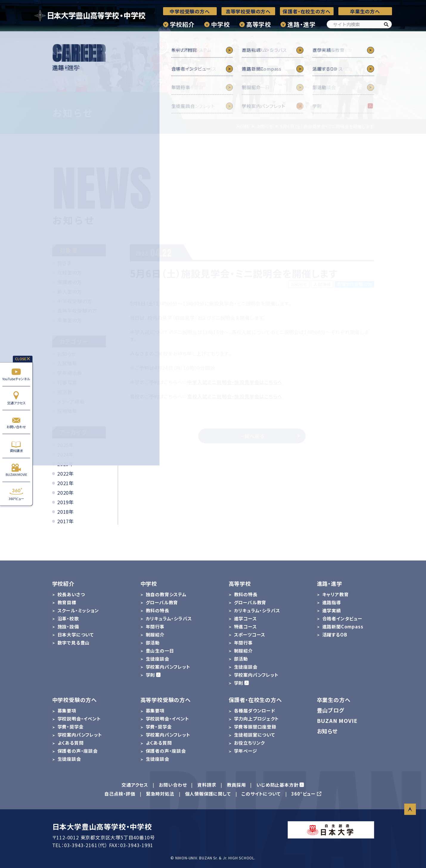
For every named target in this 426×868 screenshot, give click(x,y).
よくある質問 (71, 743)
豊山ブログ (331, 710)
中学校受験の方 (75, 301)
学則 (151, 675)
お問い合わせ (16, 422)
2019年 (66, 502)
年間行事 (155, 626)
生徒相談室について (255, 735)
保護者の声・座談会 (78, 751)
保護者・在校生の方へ (306, 11)
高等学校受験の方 (77, 310)
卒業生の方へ (365, 11)
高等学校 (259, 24)
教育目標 (67, 602)
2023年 (66, 464)
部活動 (65, 392)
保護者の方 (70, 282)
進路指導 (332, 602)
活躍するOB (335, 635)
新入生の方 (70, 291)
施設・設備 (68, 626)
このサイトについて (261, 794)
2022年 (66, 473)
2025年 (66, 445)
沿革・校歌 (68, 618)
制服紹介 (155, 635)
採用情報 (67, 411)
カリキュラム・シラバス (169, 618)
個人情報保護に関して (208, 794)
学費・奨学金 (71, 727)
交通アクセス (16, 398)
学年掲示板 (70, 373)
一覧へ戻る (270, 436)
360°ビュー (16, 494)
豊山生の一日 (160, 651)
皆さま (64, 263)
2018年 (66, 512)
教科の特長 (158, 610)
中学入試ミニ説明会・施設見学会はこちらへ (235, 382)
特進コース (245, 626)
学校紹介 (182, 24)
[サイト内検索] (359, 24)
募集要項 (67, 711)
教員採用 (236, 785)
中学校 (220, 24)
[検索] (386, 24)
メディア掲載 (71, 401)
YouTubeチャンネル (16, 374)
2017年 (66, 521)
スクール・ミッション (78, 610)
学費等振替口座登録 (255, 727)
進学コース (245, 618)
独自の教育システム (166, 594)
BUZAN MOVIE (16, 470)
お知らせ (67, 354)
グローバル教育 (162, 602)
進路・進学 (301, 24)
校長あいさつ (71, 594)
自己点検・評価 (120, 794)
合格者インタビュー (342, 618)
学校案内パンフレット (168, 667)
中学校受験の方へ (190, 11)
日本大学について (76, 635)
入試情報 (67, 363)
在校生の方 (70, 272)
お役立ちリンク (250, 743)
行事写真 (67, 382)
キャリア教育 (336, 594)
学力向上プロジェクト (257, 719)
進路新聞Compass (343, 626)
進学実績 (332, 610)
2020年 (66, 493)
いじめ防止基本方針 (277, 785)
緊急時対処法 (160, 794)
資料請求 (16, 446)
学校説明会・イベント (79, 719)
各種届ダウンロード (255, 711)
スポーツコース (250, 635)
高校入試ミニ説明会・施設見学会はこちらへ (235, 396)
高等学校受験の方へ (248, 11)
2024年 (66, 454)
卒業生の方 (70, 320)
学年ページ (246, 751)
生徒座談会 (158, 659)
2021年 (66, 483)
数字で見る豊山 (74, 643)
